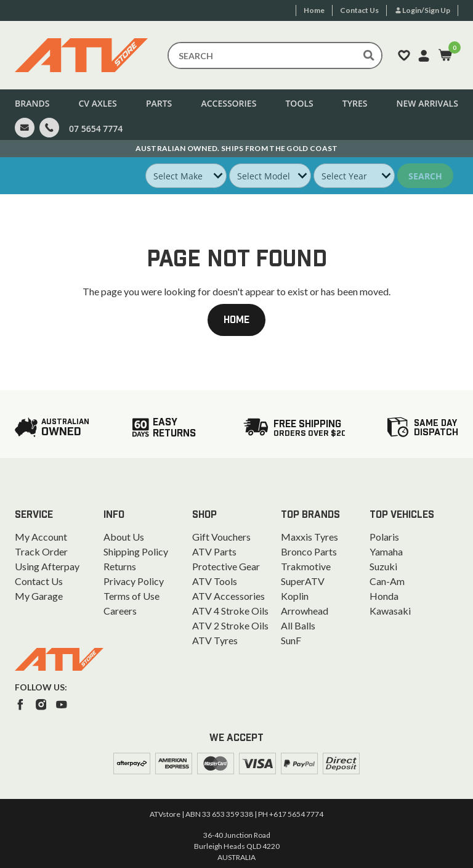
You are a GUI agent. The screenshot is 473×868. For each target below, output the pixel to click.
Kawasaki (390, 611)
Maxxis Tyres (309, 537)
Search (425, 176)
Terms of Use (131, 596)
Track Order (41, 551)
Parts (159, 103)
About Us (124, 537)
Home (236, 320)
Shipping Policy (136, 551)
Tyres (355, 103)
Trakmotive (306, 566)
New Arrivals (427, 103)
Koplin (295, 596)
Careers (120, 611)
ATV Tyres (215, 640)
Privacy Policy (134, 581)
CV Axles (97, 103)
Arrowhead (305, 611)
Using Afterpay (47, 566)
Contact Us (39, 581)
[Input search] (275, 55)
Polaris (384, 537)
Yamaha (386, 551)
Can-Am (387, 581)
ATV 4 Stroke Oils (230, 611)
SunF (291, 640)
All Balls (298, 625)
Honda (384, 596)
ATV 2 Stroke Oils (230, 625)
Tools (299, 103)
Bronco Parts (309, 551)
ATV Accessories (228, 596)
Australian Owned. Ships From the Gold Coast (237, 148)
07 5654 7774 (96, 129)
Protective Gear (226, 566)
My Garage (39, 596)
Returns (120, 566)
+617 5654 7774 (296, 814)
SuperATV (303, 581)
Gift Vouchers (221, 537)
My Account (41, 537)
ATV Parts (214, 551)
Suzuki (383, 566)
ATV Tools (215, 581)
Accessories (228, 103)
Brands (32, 103)
